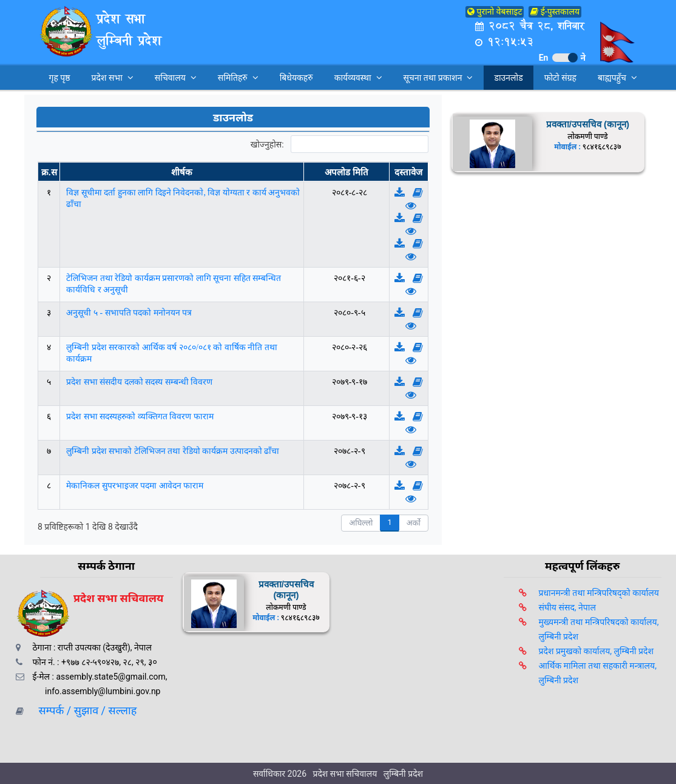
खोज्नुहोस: (340, 144)
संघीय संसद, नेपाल (567, 607)
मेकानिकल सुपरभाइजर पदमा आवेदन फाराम (135, 486)
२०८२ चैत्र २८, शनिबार (529, 26)
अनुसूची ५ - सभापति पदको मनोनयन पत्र (129, 313)
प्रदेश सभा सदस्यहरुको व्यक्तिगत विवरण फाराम (140, 417)
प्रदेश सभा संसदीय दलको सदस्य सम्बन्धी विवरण (139, 382)
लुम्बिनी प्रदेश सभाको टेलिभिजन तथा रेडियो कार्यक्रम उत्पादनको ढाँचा (173, 451)
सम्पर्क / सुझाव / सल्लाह (83, 710)
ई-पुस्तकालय (555, 12)
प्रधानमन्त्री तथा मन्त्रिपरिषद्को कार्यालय (599, 593)
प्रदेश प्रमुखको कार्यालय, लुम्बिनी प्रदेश (596, 651)
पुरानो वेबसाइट (495, 12)
